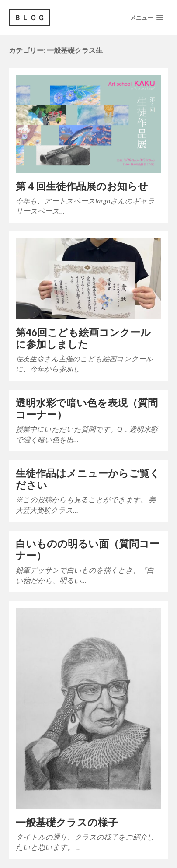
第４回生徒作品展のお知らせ (82, 186)
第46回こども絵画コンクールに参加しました (83, 338)
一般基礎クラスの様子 (67, 822)
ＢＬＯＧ (30, 17)
